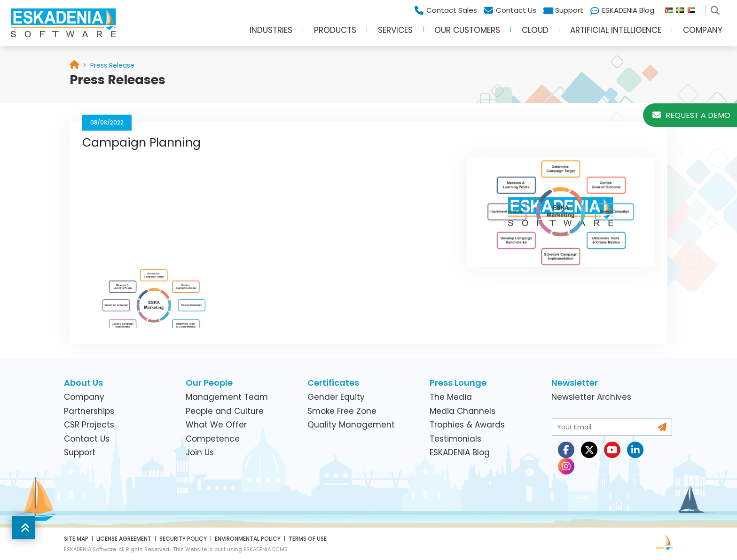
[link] (112, 65)
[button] (24, 528)
